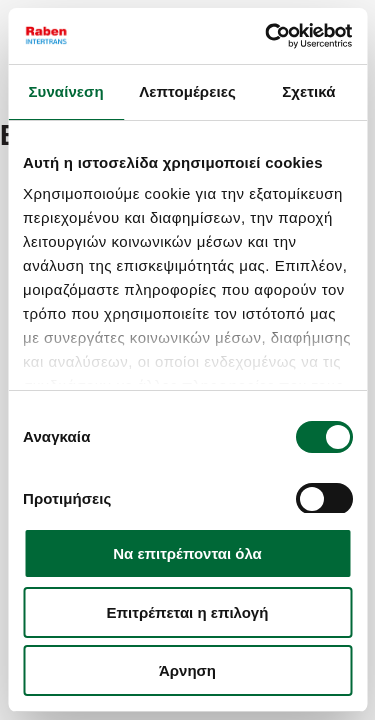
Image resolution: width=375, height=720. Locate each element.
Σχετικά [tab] (308, 91)
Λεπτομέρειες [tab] (187, 91)
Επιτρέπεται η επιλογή (188, 612)
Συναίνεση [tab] (65, 91)
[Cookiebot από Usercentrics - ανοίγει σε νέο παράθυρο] (267, 36)
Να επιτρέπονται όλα (187, 553)
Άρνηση (187, 670)
